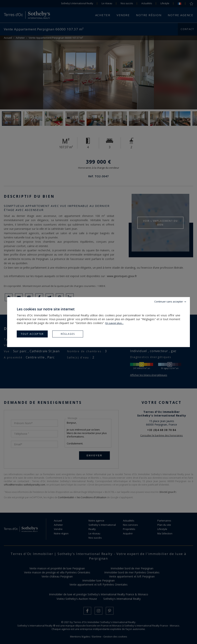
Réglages (68, 334)
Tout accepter (32, 334)
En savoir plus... (114, 323)
